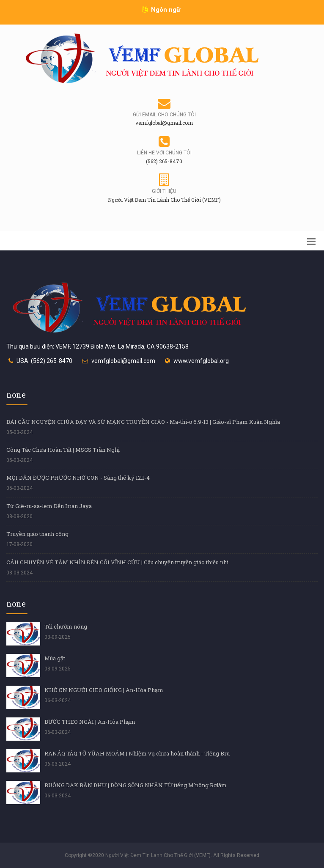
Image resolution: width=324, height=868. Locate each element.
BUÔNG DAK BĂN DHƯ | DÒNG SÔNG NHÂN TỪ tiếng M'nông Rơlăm (136, 785)
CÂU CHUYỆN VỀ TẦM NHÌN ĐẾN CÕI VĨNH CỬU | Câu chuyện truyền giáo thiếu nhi (117, 562)
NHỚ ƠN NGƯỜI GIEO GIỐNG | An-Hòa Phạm (104, 690)
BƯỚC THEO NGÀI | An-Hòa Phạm (90, 722)
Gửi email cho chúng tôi (164, 115)
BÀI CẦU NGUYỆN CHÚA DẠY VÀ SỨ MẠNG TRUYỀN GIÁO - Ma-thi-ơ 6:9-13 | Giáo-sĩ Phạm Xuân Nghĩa (143, 422)
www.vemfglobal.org (201, 361)
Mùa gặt (55, 658)
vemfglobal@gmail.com (123, 361)
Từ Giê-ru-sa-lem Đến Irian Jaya (49, 506)
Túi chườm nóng (66, 626)
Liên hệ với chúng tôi (164, 153)
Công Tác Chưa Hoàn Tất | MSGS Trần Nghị (63, 450)
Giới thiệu (164, 191)
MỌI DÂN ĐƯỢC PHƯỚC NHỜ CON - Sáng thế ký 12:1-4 (78, 478)
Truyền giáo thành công (37, 534)
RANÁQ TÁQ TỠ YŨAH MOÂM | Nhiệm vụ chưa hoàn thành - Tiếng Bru (137, 753)
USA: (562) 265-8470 (44, 361)
